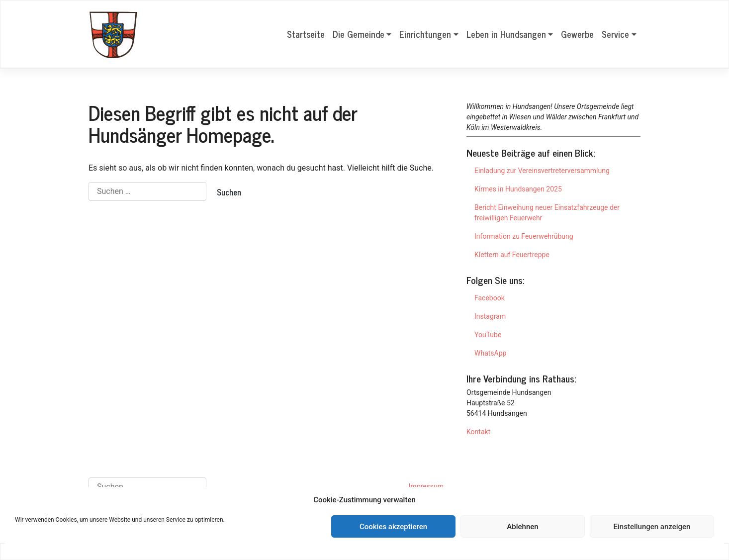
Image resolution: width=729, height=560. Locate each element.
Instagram (490, 316)
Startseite (306, 34)
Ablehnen (522, 527)
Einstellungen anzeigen (652, 527)
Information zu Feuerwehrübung (524, 236)
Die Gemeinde (359, 34)
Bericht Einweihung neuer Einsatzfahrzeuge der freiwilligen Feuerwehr (547, 213)
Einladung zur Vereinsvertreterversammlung (542, 171)
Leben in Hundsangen (506, 34)
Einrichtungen (425, 34)
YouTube (488, 335)
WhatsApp (490, 353)
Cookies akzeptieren (393, 527)
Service (615, 34)
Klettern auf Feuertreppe (512, 255)
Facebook (490, 298)
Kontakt (478, 432)
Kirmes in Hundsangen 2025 (518, 189)
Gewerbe (577, 34)
